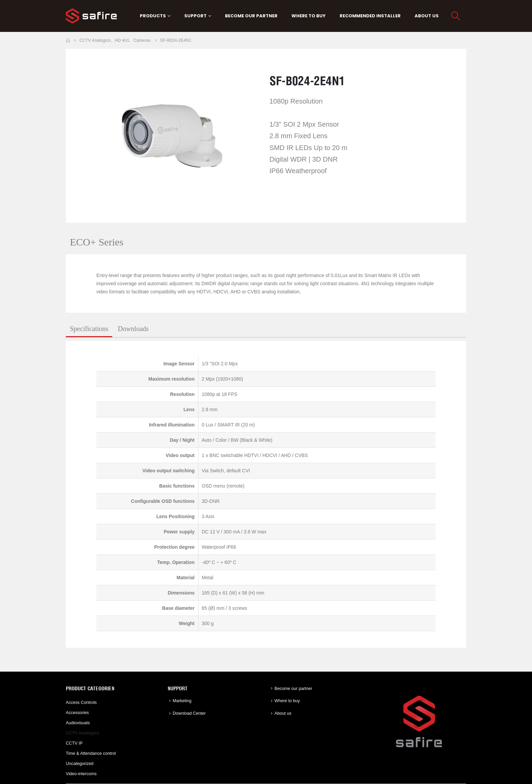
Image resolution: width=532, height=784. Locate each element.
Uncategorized (80, 764)
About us (427, 16)
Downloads (133, 329)
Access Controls (81, 703)
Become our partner (251, 16)
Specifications (89, 329)
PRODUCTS (153, 16)
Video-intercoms (81, 774)
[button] (456, 16)
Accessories (77, 713)
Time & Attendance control (91, 753)
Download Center (189, 713)
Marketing (182, 701)
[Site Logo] (91, 16)
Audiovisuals (78, 723)
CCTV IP (74, 743)
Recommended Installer (370, 16)
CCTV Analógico (82, 733)
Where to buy (309, 16)
